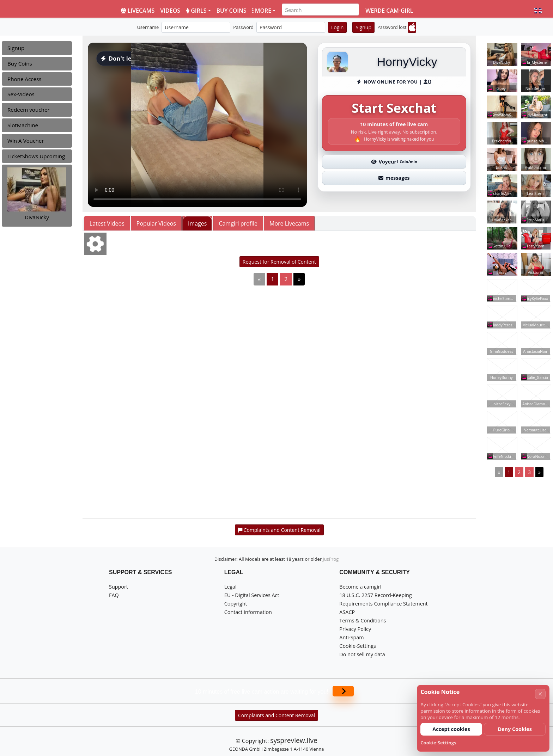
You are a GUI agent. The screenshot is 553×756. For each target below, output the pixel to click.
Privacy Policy (355, 629)
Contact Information (248, 612)
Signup (363, 27)
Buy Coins (20, 63)
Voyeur (394, 162)
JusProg (331, 559)
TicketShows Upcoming (36, 156)
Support (119, 587)
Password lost (392, 27)
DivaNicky (37, 217)
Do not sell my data (362, 654)
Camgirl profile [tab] (238, 223)
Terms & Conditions (363, 620)
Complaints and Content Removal (276, 715)
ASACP (347, 612)
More (262, 11)
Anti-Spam (351, 637)
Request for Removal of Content (279, 262)
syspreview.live (294, 740)
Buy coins (232, 11)
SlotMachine (23, 125)
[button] (538, 11)
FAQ (114, 595)
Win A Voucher (26, 141)
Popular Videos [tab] (156, 223)
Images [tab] (197, 223)
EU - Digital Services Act (252, 595)
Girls (196, 11)
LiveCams (138, 11)
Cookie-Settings (358, 646)
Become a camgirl (360, 587)
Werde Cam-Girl (389, 11)
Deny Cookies (515, 729)
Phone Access (25, 79)
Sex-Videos (21, 94)
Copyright (236, 604)
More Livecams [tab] (289, 223)
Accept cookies (451, 729)
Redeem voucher (29, 110)
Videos (170, 11)
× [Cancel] (540, 694)
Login (337, 27)
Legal (230, 587)
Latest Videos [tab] (107, 223)
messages (394, 178)
